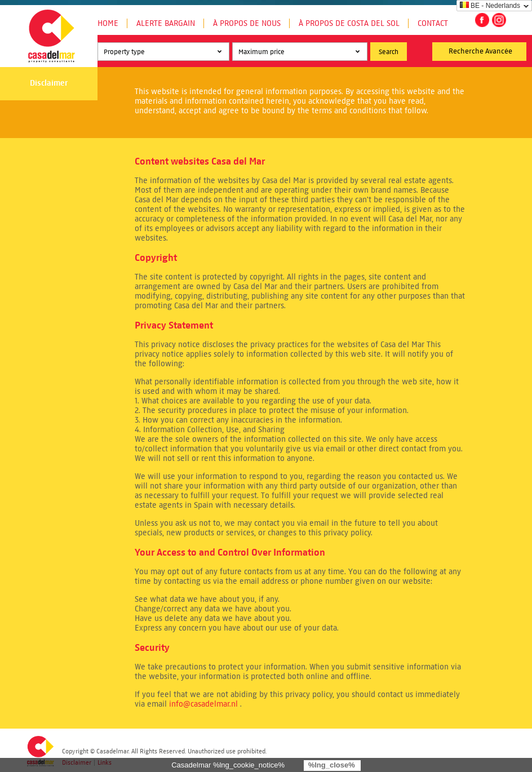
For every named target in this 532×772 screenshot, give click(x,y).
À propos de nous (247, 23)
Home (108, 23)
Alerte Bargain (166, 23)
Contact (433, 23)
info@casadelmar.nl (203, 704)
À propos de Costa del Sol (349, 23)
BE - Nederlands (490, 6)
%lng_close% (332, 765)
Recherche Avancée (480, 51)
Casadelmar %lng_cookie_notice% (228, 765)
